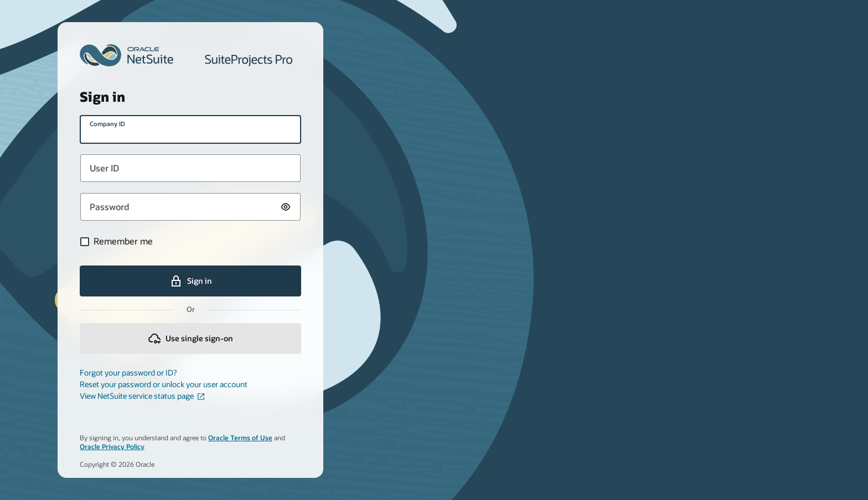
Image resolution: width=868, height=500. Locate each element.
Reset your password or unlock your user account (164, 384)
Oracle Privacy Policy (112, 447)
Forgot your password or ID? (128, 373)
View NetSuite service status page (142, 396)
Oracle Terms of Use (240, 438)
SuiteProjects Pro (249, 61)
